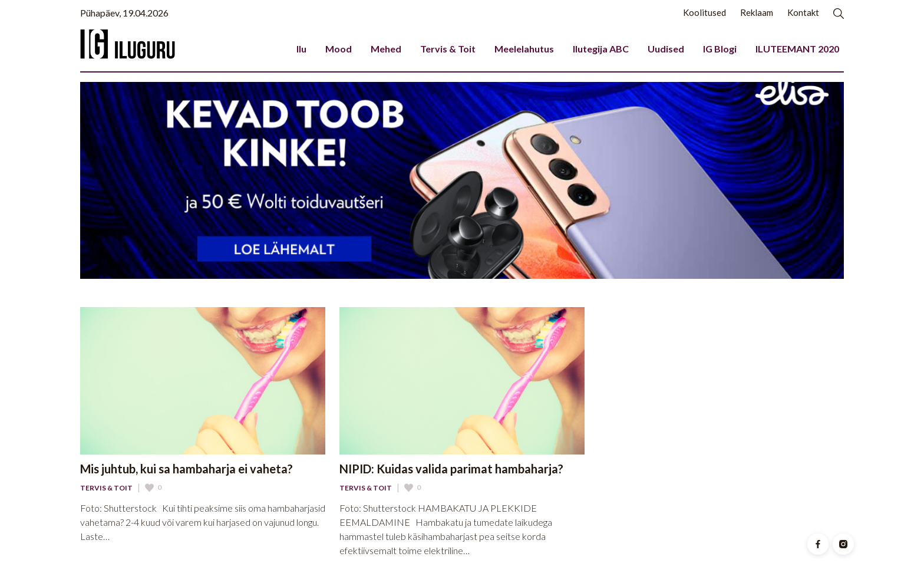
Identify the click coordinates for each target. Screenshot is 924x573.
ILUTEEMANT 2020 (797, 49)
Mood (339, 49)
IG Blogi (720, 49)
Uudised (666, 49)
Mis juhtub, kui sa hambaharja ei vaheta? (187, 469)
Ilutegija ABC (601, 49)
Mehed (386, 49)
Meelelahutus (524, 49)
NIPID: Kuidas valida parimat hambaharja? (451, 469)
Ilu (301, 49)
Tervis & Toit (448, 49)
